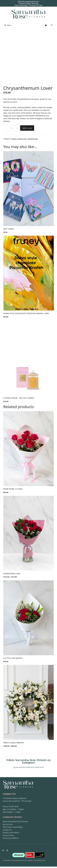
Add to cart (27, 129)
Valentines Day (32, 140)
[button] (52, 25)
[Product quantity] (11, 130)
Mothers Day (22, 140)
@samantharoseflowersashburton (29, 769)
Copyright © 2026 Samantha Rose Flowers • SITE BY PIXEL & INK (24, 862)
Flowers (14, 140)
